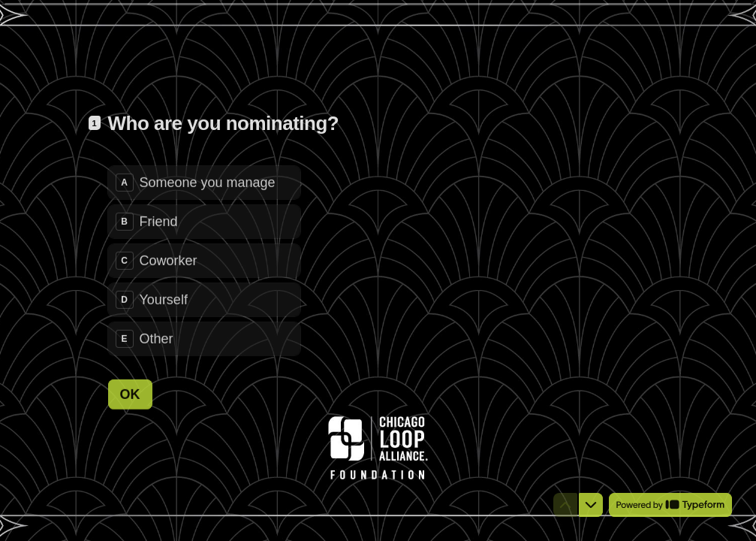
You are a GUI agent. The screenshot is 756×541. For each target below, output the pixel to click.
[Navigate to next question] (591, 505)
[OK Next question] (130, 394)
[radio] (204, 182)
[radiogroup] (204, 260)
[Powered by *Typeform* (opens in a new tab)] (670, 505)
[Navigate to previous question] (565, 505)
